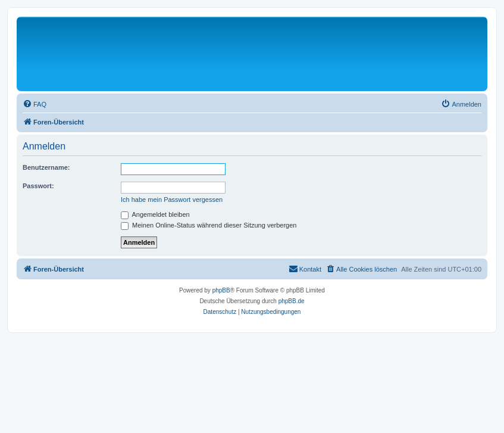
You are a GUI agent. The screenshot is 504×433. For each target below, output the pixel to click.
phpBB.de (292, 301)
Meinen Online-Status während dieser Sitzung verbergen (209, 225)
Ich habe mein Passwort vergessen (172, 200)
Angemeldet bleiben (155, 214)
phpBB (221, 290)
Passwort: (38, 186)
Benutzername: (46, 167)
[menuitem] (35, 104)
